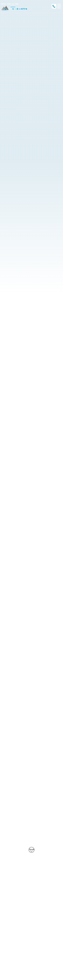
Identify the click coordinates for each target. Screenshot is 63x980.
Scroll (32, 849)
